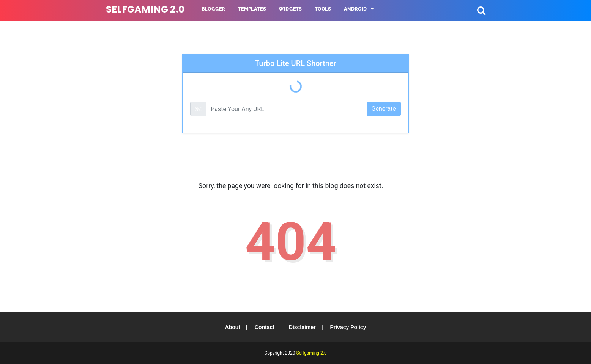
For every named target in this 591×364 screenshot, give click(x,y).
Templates (252, 9)
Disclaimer (302, 327)
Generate (384, 109)
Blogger (214, 9)
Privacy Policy (348, 327)
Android (355, 9)
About (233, 327)
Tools (323, 9)
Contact (265, 327)
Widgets (290, 9)
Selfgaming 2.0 (145, 9)
